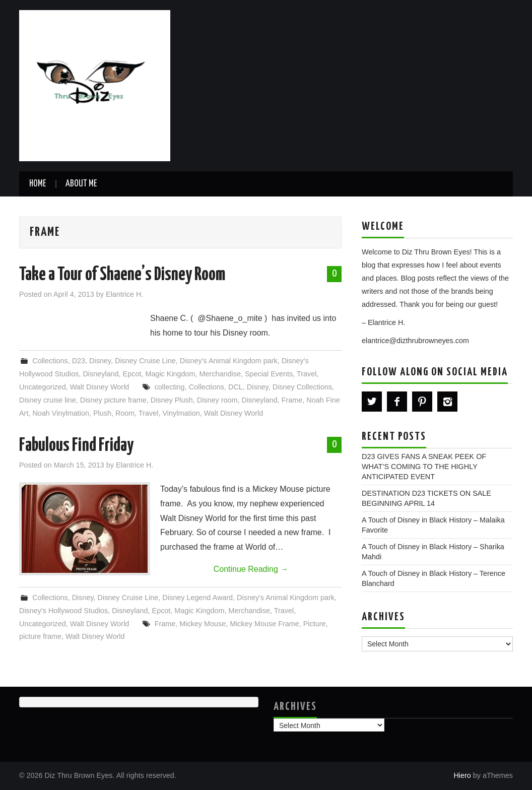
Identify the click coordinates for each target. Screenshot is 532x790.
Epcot (132, 374)
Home (38, 184)
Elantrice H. (124, 294)
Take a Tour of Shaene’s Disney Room (122, 275)
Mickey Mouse (203, 624)
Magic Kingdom (170, 374)
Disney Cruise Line (145, 361)
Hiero (462, 775)
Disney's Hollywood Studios (63, 611)
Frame (292, 400)
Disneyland (101, 374)
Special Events (269, 374)
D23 (79, 361)
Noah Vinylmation (61, 413)
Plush (102, 413)
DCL (236, 387)
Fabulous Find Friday (76, 446)
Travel (307, 374)
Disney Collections (302, 387)
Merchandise (220, 374)
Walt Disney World (100, 387)
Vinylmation (181, 413)
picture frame (40, 636)
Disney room (217, 400)
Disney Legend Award (197, 598)
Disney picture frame (113, 400)
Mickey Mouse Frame (264, 624)
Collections (50, 361)
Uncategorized (43, 387)
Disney (100, 361)
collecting (170, 387)
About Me (81, 184)
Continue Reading (251, 569)
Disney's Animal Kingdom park (229, 361)
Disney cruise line (48, 400)
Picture (315, 624)
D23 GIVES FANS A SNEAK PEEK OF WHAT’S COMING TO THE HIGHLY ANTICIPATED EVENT (424, 467)
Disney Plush (172, 400)
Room (125, 413)
